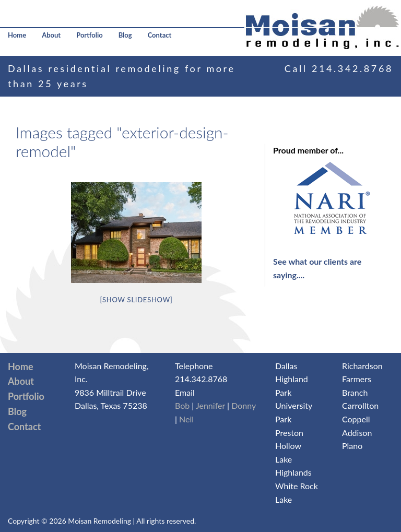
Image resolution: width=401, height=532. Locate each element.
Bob (182, 405)
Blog (125, 35)
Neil (186, 419)
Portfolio (90, 35)
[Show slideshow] (136, 300)
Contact (160, 35)
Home (17, 35)
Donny (244, 405)
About (51, 35)
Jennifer (210, 405)
